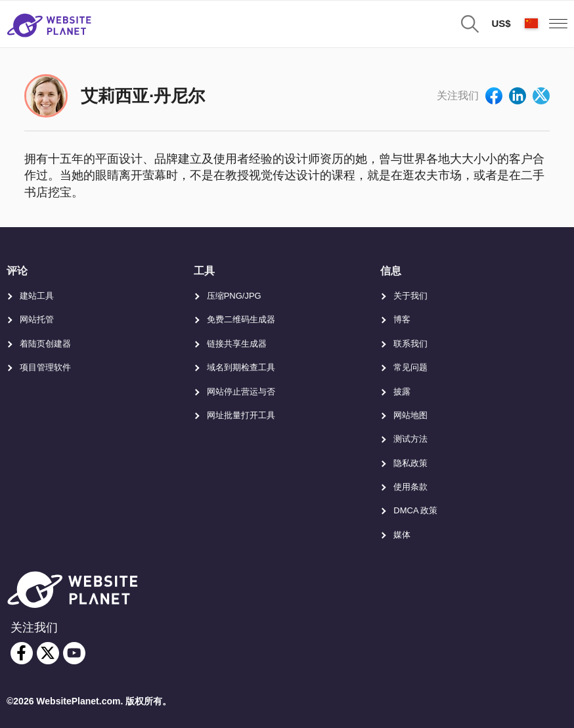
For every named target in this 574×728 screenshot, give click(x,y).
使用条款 (410, 487)
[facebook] (22, 653)
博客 (402, 319)
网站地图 (410, 415)
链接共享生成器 (237, 344)
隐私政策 (410, 463)
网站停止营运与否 (241, 392)
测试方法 (410, 439)
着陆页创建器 (45, 344)
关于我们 (410, 296)
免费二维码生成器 (241, 319)
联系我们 (410, 344)
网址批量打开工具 (241, 415)
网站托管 (37, 319)
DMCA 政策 (415, 510)
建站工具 (37, 296)
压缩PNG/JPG (234, 296)
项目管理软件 (45, 367)
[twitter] (48, 653)
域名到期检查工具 (241, 367)
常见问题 (410, 367)
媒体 (402, 535)
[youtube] (74, 653)
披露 (402, 392)
